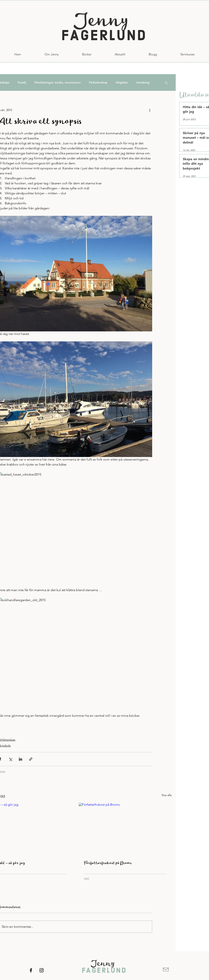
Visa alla (167, 795)
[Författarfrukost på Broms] (125, 829)
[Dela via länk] (31, 759)
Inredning (143, 83)
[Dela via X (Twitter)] (10, 759)
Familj (22, 83)
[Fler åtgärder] (150, 110)
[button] (188, 54)
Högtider (122, 83)
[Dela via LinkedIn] (21, 759)
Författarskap (98, 83)
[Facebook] (31, 970)
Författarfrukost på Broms (108, 863)
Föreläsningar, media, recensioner (57, 83)
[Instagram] (42, 970)
